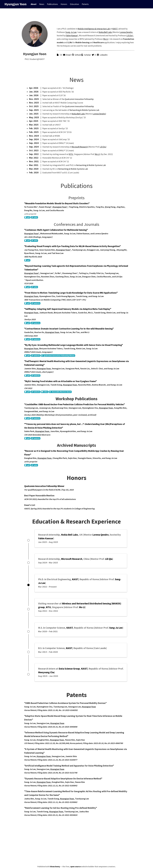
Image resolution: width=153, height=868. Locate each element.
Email (67, 55)
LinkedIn (102, 55)
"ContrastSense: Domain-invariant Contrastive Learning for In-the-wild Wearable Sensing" (69, 329)
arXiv (34, 217)
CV (60, 55)
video (45, 392)
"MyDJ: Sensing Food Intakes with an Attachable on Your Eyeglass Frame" (60, 381)
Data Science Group (69, 673)
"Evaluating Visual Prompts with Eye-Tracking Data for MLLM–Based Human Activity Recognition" (72, 246)
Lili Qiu (129, 36)
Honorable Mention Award (60, 392)
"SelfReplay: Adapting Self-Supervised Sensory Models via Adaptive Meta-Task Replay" (68, 309)
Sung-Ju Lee (71, 32)
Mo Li (106, 39)
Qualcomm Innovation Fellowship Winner (58, 356)
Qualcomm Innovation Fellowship (79, 99)
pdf (27, 217)
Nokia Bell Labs (105, 32)
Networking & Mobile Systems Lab (84, 110)
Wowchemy (55, 867)
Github (76, 55)
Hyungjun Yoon (16, 4)
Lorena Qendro (126, 32)
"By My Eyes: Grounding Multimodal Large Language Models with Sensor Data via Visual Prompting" (74, 345)
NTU (82, 39)
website (36, 303)
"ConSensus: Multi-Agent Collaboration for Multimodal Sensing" (56, 230)
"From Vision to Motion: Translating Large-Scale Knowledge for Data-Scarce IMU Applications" (71, 293)
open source (75, 867)
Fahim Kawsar (72, 36)
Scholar (86, 55)
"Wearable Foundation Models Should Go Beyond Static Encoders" (57, 203)
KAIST (115, 29)
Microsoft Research (80, 147)
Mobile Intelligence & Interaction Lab (94, 29)
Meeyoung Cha (46, 677)
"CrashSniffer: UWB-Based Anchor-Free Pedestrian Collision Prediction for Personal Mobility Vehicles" (75, 404)
